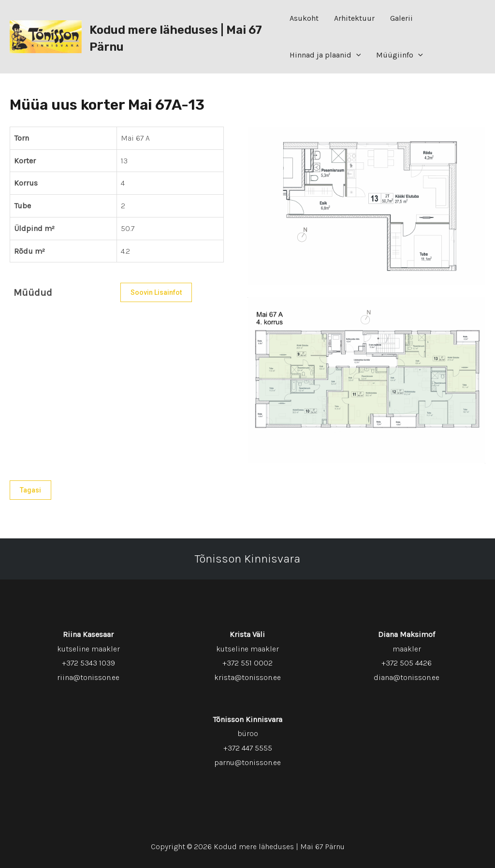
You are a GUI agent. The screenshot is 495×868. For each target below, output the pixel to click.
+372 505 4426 (407, 663)
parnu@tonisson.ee (247, 762)
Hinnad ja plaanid (325, 55)
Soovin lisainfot (156, 292)
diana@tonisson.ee (407, 677)
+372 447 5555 (248, 748)
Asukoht (304, 18)
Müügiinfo (400, 55)
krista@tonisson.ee (247, 677)
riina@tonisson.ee (88, 677)
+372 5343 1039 (88, 663)
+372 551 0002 (247, 663)
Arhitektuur (354, 18)
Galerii (401, 18)
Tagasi (30, 490)
